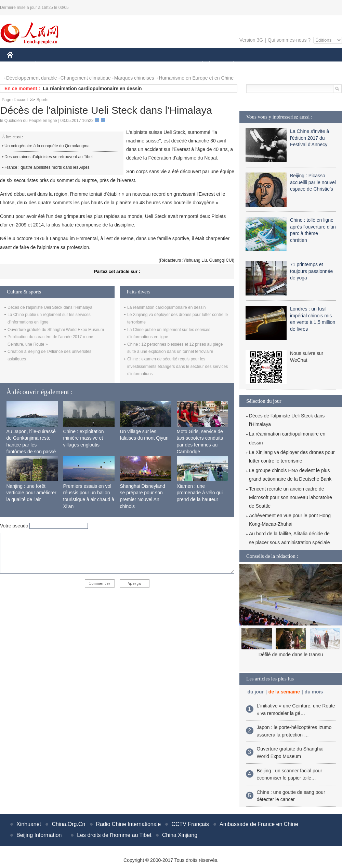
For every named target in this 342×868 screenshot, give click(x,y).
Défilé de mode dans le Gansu (291, 655)
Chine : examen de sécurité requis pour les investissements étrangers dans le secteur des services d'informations (177, 366)
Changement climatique (86, 78)
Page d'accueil (15, 100)
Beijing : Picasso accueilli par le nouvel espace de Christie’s (313, 182)
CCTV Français (190, 824)
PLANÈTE (230, 64)
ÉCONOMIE (48, 64)
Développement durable (32, 78)
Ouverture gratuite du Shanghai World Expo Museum (56, 330)
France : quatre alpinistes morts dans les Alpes (47, 167)
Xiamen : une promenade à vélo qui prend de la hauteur (200, 493)
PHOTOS (318, 64)
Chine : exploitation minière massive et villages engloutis (84, 438)
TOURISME (286, 64)
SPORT (257, 64)
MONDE (80, 64)
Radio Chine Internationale (128, 824)
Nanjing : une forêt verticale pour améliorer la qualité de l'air (31, 493)
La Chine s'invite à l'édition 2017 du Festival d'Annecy (310, 138)
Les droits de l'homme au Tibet (114, 835)
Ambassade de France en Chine (259, 824)
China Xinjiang (180, 835)
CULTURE (169, 64)
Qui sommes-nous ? (289, 40)
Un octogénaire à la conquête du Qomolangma (47, 146)
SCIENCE (138, 64)
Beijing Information (39, 835)
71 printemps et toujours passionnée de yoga (311, 271)
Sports (43, 100)
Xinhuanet (29, 824)
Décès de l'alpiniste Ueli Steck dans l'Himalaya (50, 307)
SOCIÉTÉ (199, 64)
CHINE (19, 64)
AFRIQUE (108, 64)
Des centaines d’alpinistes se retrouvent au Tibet (49, 157)
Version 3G (251, 40)
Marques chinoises (134, 78)
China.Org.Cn (68, 824)
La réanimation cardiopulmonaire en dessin (92, 88)
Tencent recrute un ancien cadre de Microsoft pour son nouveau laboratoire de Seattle (291, 497)
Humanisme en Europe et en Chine (196, 78)
